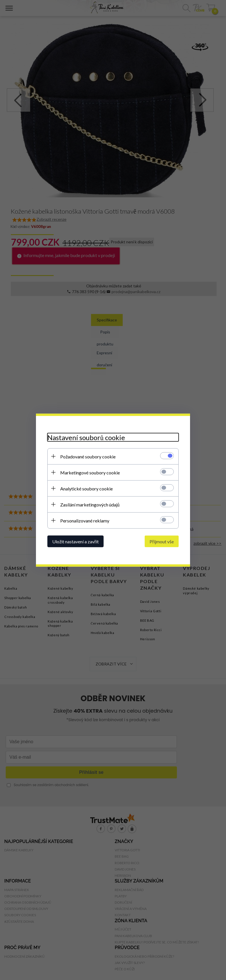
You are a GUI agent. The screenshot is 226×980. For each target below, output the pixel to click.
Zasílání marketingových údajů (90, 504)
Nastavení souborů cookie (86, 437)
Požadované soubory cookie (88, 456)
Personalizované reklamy (85, 520)
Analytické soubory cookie (86, 488)
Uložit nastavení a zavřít (75, 541)
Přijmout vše (162, 541)
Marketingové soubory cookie (90, 472)
